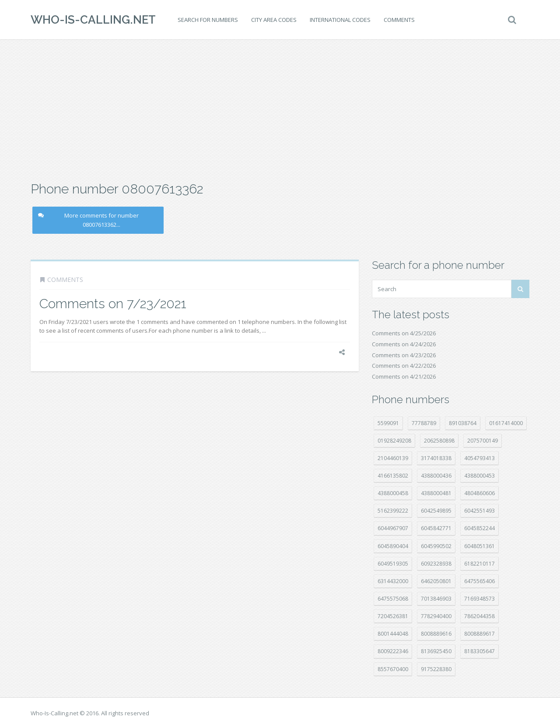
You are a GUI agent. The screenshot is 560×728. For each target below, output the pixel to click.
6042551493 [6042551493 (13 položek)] (479, 511)
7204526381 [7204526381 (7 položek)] (393, 616)
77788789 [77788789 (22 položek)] (424, 423)
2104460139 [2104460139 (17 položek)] (393, 458)
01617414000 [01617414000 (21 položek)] (506, 423)
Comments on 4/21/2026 (404, 376)
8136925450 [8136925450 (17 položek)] (436, 651)
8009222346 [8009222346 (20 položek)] (393, 651)
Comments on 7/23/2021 (113, 304)
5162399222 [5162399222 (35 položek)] (393, 511)
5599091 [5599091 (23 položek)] (388, 423)
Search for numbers (208, 20)
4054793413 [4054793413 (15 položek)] (479, 458)
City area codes (274, 20)
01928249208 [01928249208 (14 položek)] (394, 441)
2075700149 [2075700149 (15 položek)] (483, 441)
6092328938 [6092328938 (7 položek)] (436, 564)
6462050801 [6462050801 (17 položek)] (436, 581)
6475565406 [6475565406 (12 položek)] (479, 581)
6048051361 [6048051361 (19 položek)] (479, 546)
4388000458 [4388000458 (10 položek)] (393, 493)
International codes (340, 20)
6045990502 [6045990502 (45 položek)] (436, 546)
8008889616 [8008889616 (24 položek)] (436, 634)
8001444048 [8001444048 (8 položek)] (393, 634)
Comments (399, 20)
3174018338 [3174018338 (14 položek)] (436, 458)
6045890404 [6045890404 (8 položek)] (393, 546)
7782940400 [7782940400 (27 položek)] (436, 616)
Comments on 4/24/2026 (404, 344)
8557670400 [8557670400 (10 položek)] (393, 669)
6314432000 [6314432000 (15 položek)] (393, 581)
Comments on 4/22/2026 (404, 366)
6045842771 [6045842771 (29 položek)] (436, 528)
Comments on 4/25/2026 (404, 333)
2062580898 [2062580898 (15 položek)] (439, 441)
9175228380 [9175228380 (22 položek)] (436, 669)
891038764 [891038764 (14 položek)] (463, 423)
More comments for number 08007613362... (88, 220)
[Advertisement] (280, 109)
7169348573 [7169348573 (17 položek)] (479, 599)
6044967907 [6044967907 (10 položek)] (393, 528)
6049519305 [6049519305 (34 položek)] (393, 564)
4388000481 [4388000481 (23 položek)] (436, 493)
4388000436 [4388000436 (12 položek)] (436, 476)
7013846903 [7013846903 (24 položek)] (436, 599)
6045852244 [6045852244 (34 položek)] (479, 528)
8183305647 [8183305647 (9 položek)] (479, 651)
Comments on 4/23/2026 (404, 355)
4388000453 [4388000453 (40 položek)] (479, 476)
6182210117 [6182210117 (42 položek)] (479, 564)
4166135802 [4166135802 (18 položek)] (393, 476)
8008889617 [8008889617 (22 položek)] (479, 634)
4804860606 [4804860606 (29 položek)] (479, 493)
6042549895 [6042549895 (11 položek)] (436, 511)
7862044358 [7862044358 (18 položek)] (479, 616)
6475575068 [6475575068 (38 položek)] (393, 599)
